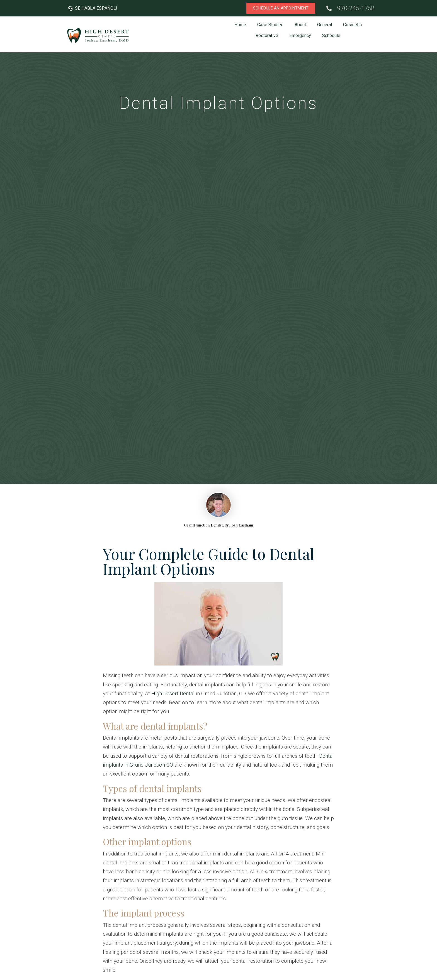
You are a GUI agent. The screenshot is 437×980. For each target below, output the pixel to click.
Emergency (300, 36)
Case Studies (270, 25)
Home (240, 25)
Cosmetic (352, 25)
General (325, 25)
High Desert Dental (173, 693)
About (300, 25)
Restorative (267, 36)
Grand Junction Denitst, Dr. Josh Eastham (219, 525)
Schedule (331, 36)
